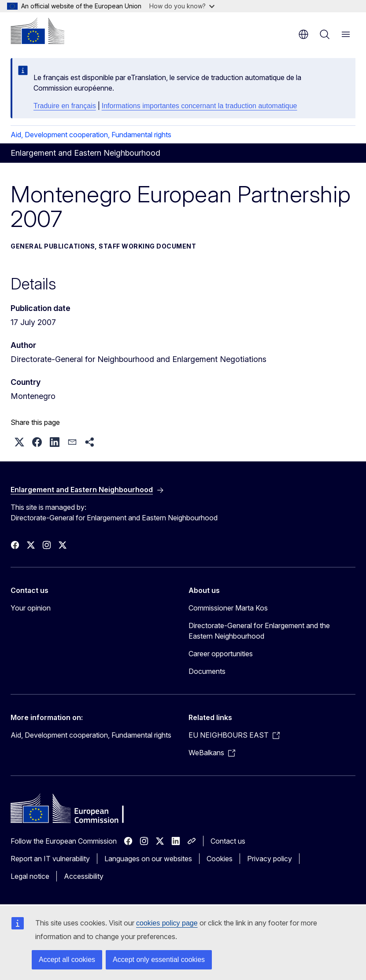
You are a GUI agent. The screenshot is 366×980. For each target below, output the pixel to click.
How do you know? (182, 6)
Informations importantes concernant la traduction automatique (200, 106)
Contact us (228, 841)
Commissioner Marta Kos (228, 608)
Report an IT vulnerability (50, 859)
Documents (207, 671)
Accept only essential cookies (159, 960)
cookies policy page (167, 923)
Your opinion (31, 608)
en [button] (303, 34)
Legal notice (30, 876)
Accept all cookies (67, 960)
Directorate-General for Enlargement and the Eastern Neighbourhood (259, 631)
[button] (19, 442)
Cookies (220, 859)
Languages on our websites (148, 859)
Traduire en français (65, 106)
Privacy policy (270, 859)
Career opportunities (221, 654)
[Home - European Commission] (37, 31)
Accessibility (84, 876)
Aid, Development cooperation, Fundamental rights (91, 135)
